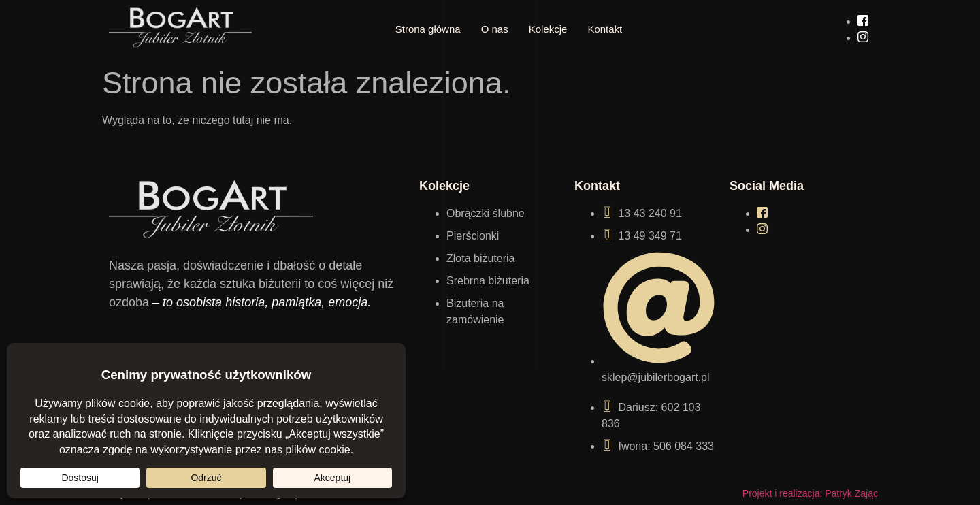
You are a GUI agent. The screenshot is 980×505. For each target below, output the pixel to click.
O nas (495, 29)
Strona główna (428, 29)
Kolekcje (548, 29)
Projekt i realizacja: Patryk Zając (810, 493)
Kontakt (605, 29)
